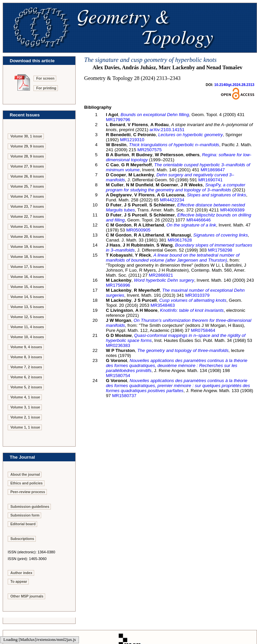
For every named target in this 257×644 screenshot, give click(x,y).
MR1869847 (213, 170)
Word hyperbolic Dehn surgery (164, 280)
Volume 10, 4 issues (27, 337)
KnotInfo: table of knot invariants (192, 310)
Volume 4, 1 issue (25, 397)
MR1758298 (220, 250)
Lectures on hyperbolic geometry (191, 135)
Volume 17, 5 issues (27, 267)
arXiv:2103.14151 (167, 130)
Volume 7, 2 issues (26, 367)
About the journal (25, 474)
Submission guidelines (30, 507)
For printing (46, 88)
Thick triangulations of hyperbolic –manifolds (174, 145)
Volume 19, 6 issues (27, 247)
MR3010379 (198, 295)
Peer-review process (28, 492)
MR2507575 (150, 150)
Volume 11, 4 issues (27, 327)
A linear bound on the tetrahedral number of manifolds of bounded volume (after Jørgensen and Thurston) (173, 258)
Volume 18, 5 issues (27, 257)
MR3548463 (163, 305)
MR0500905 (138, 230)
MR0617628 (180, 240)
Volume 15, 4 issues (27, 287)
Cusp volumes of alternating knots (193, 300)
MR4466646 (199, 220)
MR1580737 (124, 396)
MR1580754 (118, 376)
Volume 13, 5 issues (27, 307)
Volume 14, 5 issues (27, 297)
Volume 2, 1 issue (25, 417)
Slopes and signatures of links (216, 195)
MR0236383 (118, 345)
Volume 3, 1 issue (25, 407)
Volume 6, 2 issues (26, 377)
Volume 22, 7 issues (27, 216)
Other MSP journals (27, 596)
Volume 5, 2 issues (26, 387)
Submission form (25, 515)
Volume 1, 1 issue (25, 427)
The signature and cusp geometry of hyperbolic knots (151, 60)
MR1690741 (211, 180)
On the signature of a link (191, 225)
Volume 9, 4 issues (26, 347)
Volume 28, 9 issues (27, 156)
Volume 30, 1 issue (26, 136)
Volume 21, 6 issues (27, 226)
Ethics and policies (27, 483)
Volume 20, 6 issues (27, 237)
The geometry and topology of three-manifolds (183, 350)
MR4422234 (172, 200)
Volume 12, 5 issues (27, 317)
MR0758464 (203, 330)
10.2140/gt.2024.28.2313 (234, 85)
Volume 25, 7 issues (27, 186)
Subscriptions (22, 539)
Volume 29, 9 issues (27, 146)
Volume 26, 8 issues (27, 176)
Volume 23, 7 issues (27, 206)
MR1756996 (118, 285)
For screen (45, 78)
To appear (19, 581)
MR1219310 (132, 140)
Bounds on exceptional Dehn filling (155, 115)
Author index (21, 573)
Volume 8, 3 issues (26, 357)
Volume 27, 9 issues (27, 166)
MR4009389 (232, 210)
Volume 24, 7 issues (27, 196)
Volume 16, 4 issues (27, 277)
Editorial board (23, 524)
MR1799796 (118, 120)
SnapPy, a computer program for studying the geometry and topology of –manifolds (176, 187)
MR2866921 (161, 275)
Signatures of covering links (221, 235)
